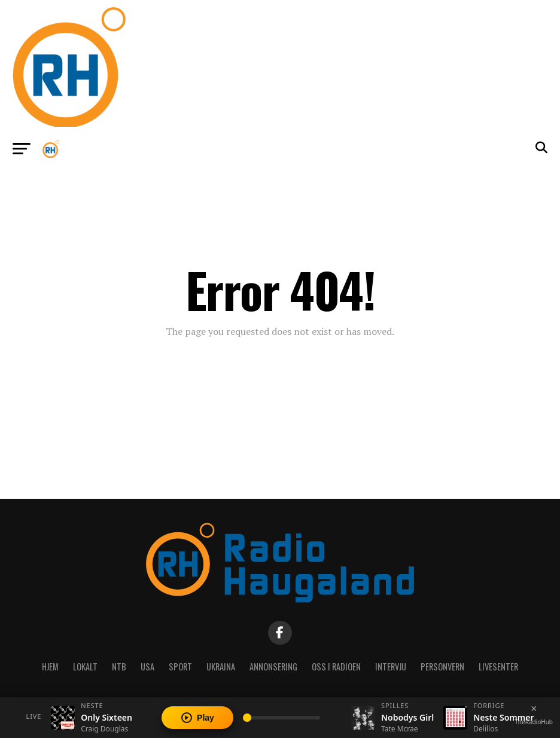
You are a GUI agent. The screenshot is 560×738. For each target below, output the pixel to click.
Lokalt (85, 667)
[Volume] (281, 718)
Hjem (50, 667)
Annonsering (273, 667)
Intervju (391, 667)
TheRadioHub (534, 722)
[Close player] (534, 709)
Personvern (442, 667)
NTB (119, 667)
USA (147, 667)
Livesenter (498, 667)
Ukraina (221, 667)
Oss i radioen (336, 667)
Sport (180, 667)
